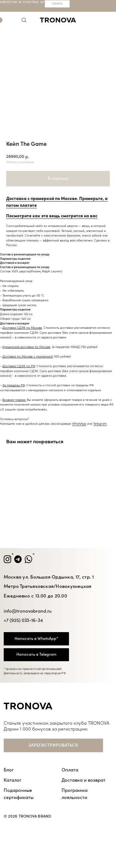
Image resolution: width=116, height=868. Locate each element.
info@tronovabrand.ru (28, 611)
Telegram (100, 424)
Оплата (70, 770)
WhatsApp (79, 424)
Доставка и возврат (84, 780)
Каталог (13, 780)
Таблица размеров (20, 162)
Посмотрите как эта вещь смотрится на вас (52, 216)
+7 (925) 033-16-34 (23, 620)
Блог (9, 770)
